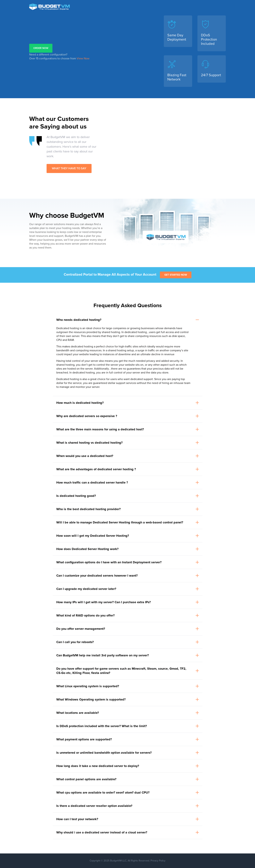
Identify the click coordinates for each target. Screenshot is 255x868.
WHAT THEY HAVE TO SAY (69, 168)
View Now (83, 58)
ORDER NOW (41, 48)
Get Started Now (176, 275)
